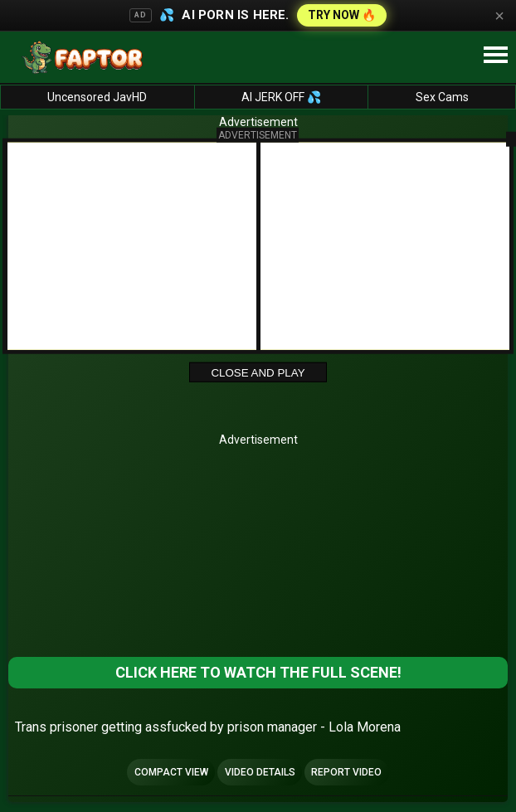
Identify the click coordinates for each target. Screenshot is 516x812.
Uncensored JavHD (97, 97)
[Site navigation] (495, 56)
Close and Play (258, 373)
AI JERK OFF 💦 (281, 97)
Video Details (260, 772)
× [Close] (499, 16)
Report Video (346, 772)
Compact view (171, 772)
